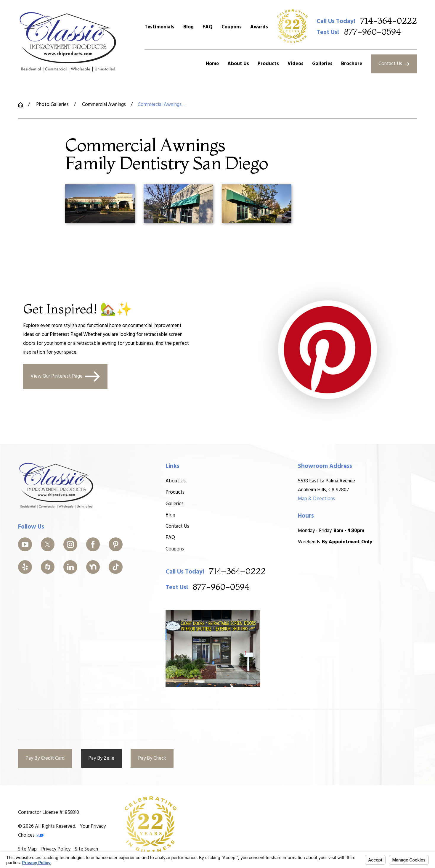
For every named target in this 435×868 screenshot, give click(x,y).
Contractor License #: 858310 (49, 813)
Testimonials (159, 27)
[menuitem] (27, 849)
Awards (259, 27)
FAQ (208, 27)
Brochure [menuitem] (352, 64)
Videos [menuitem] (296, 64)
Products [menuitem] (268, 64)
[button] (100, 204)
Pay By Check (152, 758)
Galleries (174, 504)
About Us (175, 481)
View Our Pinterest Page (65, 376)
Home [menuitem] (212, 64)
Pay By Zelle (101, 758)
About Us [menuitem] (238, 64)
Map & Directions (316, 499)
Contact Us (394, 64)
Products (175, 492)
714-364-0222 (389, 21)
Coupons (232, 27)
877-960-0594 (373, 32)
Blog (188, 27)
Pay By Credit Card (45, 758)
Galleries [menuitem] (322, 64)
